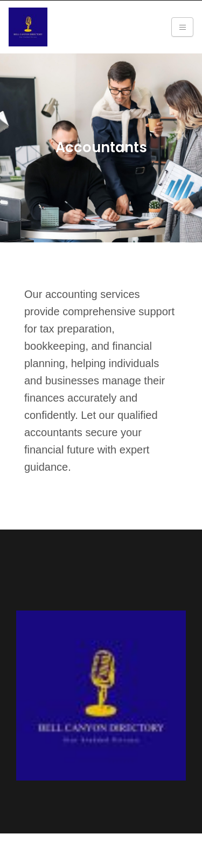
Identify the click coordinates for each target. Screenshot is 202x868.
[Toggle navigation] (182, 27)
